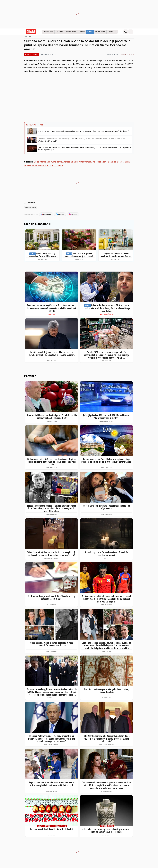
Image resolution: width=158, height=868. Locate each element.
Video (90, 32)
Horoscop (52, 315)
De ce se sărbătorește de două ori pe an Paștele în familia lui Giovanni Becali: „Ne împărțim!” (52, 417)
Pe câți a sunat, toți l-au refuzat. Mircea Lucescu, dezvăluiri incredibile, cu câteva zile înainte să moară (52, 354)
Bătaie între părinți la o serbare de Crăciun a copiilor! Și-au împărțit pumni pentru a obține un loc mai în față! (52, 554)
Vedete (82, 32)
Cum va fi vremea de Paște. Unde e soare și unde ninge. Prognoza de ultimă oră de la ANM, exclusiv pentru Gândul (106, 461)
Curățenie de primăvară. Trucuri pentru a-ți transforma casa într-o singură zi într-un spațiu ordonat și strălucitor (116, 255)
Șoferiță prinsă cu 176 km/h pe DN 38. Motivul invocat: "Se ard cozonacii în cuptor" (106, 417)
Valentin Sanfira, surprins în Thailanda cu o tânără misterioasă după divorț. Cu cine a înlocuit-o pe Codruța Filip (106, 309)
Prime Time (100, 32)
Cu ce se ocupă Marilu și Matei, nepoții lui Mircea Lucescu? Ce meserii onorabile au (52, 645)
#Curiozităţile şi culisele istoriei (52, 826)
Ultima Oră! (48, 32)
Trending (60, 32)
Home (26, 37)
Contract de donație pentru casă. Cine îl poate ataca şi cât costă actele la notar (52, 598)
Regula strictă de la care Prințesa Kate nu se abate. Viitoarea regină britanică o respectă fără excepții (52, 784)
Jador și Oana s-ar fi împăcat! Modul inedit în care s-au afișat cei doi (106, 507)
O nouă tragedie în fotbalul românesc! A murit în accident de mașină (106, 554)
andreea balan (31, 207)
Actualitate (71, 32)
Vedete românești (106, 315)
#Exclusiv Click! (32, 55)
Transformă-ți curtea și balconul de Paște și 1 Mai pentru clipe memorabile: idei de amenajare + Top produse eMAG (42, 255)
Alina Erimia (31, 203)
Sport (110, 32)
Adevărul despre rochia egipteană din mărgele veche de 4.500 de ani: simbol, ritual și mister (106, 831)
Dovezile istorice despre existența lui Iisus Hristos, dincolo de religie (106, 691)
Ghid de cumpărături (38, 224)
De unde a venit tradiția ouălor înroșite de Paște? (52, 829)
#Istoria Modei (107, 826)
